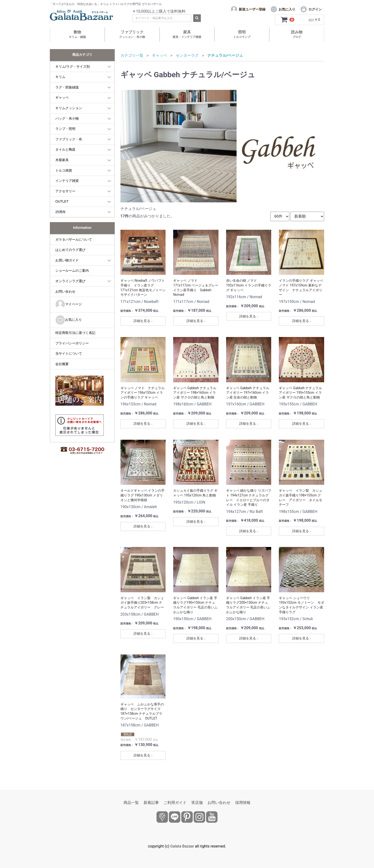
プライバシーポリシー (72, 343)
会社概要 (62, 364)
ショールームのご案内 (72, 271)
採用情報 (243, 803)
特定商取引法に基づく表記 (75, 333)
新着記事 (151, 803)
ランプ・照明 (65, 129)
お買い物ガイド (67, 260)
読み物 (297, 34)
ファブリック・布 (69, 139)
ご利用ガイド (175, 803)
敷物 (77, 34)
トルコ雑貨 (64, 170)
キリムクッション (69, 108)
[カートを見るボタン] (288, 20)
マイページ (69, 304)
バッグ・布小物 (67, 118)
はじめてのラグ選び (70, 250)
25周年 (61, 212)
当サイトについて (69, 353)
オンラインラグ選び (70, 281)
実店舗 (197, 803)
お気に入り (69, 320)
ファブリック (132, 34)
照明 (242, 34)
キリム (60, 77)
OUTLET (62, 201)
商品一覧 (131, 803)
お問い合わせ (65, 291)
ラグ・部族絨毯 (67, 87)
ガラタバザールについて (74, 240)
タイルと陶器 (65, 149)
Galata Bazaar (182, 846)
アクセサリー (65, 191)
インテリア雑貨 (67, 181)
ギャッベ (62, 97)
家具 (187, 34)
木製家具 (62, 160)
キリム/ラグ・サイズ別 (73, 66)
